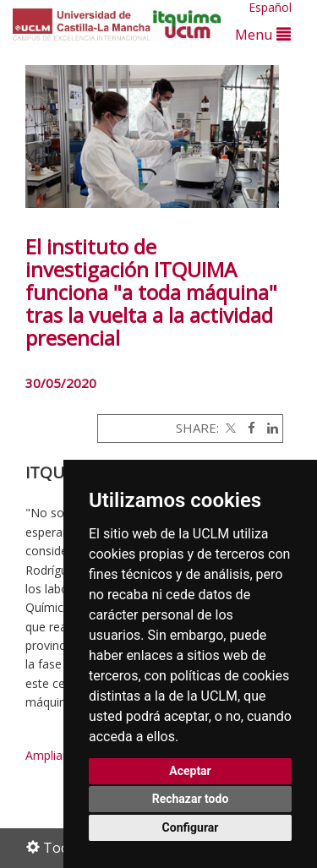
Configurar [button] (191, 827)
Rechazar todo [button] (191, 799)
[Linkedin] (268, 428)
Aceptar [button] (190, 771)
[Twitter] (229, 428)
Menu (263, 34)
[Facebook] (247, 428)
